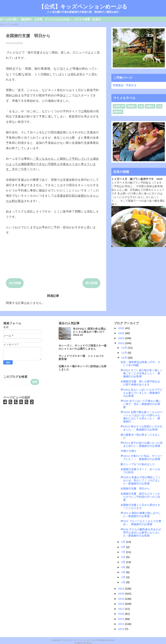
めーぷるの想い (9, 19)
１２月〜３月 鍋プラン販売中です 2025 (137, 179)
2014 (121, 624)
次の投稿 (15, 283)
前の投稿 (91, 283)
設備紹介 (150, 106)
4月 (124, 567)
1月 (124, 582)
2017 (121, 609)
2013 (121, 629)
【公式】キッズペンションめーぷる (83, 7)
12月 (124, 348)
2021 (121, 589)
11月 (124, 353)
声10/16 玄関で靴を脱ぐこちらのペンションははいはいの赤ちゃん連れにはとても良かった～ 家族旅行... (142, 417)
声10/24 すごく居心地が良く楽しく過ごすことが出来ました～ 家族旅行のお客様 (142, 373)
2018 (121, 604)
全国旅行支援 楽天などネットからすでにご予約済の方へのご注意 (140, 497)
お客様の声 (119, 106)
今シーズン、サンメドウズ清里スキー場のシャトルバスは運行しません (82, 347)
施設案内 (26, 19)
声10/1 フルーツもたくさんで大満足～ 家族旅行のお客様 (141, 523)
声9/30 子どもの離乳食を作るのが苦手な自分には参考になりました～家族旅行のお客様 (141, 532)
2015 (121, 619)
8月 (124, 547)
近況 (159, 106)
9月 (124, 542)
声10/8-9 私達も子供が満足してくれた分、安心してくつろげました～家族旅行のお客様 (141, 480)
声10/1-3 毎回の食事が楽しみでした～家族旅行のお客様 (141, 515)
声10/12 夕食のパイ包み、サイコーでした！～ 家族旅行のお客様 (142, 457)
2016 (121, 614)
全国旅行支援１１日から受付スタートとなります (140, 506)
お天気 (38, 19)
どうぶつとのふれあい (58, 19)
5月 (124, 562)
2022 (121, 343)
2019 (121, 599)
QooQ (89, 643)
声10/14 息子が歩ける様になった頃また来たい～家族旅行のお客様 (142, 444)
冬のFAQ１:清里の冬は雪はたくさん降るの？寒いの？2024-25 (89, 332)
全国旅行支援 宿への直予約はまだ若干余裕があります (140, 383)
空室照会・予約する (125, 85)
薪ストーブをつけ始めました (138, 464)
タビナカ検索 (82, 19)
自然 (141, 106)
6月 (124, 557)
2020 (121, 594)
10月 (124, 358)
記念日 (96, 19)
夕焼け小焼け (128, 451)
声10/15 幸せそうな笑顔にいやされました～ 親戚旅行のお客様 (142, 428)
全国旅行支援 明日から (135, 489)
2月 (124, 577)
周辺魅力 (132, 106)
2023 (121, 338)
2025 (121, 328)
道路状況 (118, 112)
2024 (121, 333)
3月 (124, 572)
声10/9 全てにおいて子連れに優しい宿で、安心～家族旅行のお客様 (141, 404)
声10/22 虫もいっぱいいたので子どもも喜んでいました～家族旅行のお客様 (142, 393)
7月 (124, 552)
